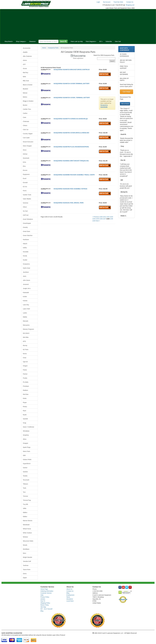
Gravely (25, 227)
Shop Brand (9, 41)
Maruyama (26, 325)
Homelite (26, 252)
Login (98, 2)
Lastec (25, 313)
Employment (70, 595)
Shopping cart (130, 5)
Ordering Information (47, 591)
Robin (25, 398)
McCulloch (26, 333)
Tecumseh (26, 480)
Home (44, 48)
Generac (26, 203)
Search (63, 41)
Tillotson (25, 484)
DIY (101, 41)
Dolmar (25, 154)
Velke (25, 508)
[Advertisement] (78, 24)
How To (43, 601)
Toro (24, 492)
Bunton (25, 105)
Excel (25, 178)
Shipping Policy (45, 603)
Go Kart (25, 211)
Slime (25, 439)
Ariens (25, 60)
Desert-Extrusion (28, 142)
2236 (101, 219)
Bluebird (25, 89)
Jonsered (26, 284)
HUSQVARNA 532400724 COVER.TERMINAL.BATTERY (72, 84)
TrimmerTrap (27, 500)
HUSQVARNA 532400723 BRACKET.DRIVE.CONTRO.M (72, 70)
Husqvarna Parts (53, 48)
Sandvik (25, 419)
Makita (25, 317)
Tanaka (25, 476)
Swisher (25, 472)
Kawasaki (26, 292)
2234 (94, 219)
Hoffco (25, 248)
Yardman (26, 565)
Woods (25, 545)
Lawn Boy (26, 305)
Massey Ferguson (28, 329)
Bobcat (25, 93)
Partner (25, 374)
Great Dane (26, 231)
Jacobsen (26, 272)
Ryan (25, 411)
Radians (25, 390)
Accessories (27, 48)
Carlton (25, 113)
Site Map (43, 607)
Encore (25, 170)
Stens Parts (26, 451)
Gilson (25, 207)
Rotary (25, 407)
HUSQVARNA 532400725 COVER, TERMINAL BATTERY (72, 98)
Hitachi (25, 244)
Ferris (25, 191)
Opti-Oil (25, 362)
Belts (24, 77)
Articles (43, 599)
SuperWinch (27, 464)
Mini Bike (26, 337)
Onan (25, 358)
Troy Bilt (25, 504)
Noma (25, 354)
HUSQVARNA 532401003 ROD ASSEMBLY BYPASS (70, 189)
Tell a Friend (125, 104)
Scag (24, 423)
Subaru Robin (27, 460)
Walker (25, 517)
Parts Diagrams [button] (91, 41)
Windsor (25, 537)
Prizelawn (26, 386)
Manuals (26, 321)
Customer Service (46, 593)
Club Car (26, 130)
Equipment (26, 174)
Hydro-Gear (27, 268)
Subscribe (109, 41)
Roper (25, 402)
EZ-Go (25, 187)
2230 (101, 217)
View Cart (118, 41)
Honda (25, 256)
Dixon (25, 150)
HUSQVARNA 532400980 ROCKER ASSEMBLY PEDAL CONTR (74, 175)
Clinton (25, 125)
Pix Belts (26, 382)
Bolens (25, 97)
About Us (69, 589)
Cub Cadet (26, 138)
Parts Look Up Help (77, 41)
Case (25, 117)
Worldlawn (26, 549)
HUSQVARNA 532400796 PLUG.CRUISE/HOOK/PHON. (71, 147)
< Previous (96, 217)
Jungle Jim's (27, 288)
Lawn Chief (26, 309)
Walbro (25, 512)
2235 (97, 219)
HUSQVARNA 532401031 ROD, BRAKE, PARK (69, 203)
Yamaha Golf (27, 561)
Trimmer (25, 496)
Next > (98, 221)
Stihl (24, 455)
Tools (25, 488)
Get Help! (126, 92)
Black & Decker (28, 85)
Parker (25, 370)
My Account (107, 2)
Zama (25, 574)
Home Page (44, 589)
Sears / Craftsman (29, 427)
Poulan (25, 378)
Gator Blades (27, 199)
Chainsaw (26, 121)
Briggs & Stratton (28, 101)
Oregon (25, 366)
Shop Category (21, 41)
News (68, 597)
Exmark (25, 183)
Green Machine (28, 235)
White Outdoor (27, 533)
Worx (24, 553)
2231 (104, 217)
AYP (24, 64)
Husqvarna (26, 264)
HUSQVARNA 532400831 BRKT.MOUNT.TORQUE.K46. (71, 161)
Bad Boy (26, 73)
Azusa (25, 68)
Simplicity (26, 435)
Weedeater (26, 525)
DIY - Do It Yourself (46, 609)
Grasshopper (27, 223)
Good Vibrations (28, 219)
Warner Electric (28, 521)
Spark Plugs (27, 447)
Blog (42, 611)
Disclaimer (70, 599)
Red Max (26, 394)
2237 (104, 219)
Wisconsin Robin (28, 541)
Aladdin (25, 52)
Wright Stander (28, 557)
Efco (24, 166)
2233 (111, 217)
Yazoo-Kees (27, 569)
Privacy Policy (45, 597)
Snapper (26, 443)
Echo (24, 162)
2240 (94, 221)
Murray (25, 345)
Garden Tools (27, 195)
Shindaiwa (26, 431)
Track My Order (118, 2)
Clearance (32, 41)
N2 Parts (26, 350)
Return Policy (45, 605)
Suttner (25, 468)
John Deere (26, 280)
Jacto (25, 276)
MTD (24, 341)
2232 (108, 217)
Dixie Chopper (27, 146)
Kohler (25, 297)
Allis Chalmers (27, 56)
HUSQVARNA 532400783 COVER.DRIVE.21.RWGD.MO (71, 133)
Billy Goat (26, 81)
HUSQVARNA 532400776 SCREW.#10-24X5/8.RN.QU (71, 119)
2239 (111, 219)
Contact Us (130, 2)
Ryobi (25, 415)
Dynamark (26, 158)
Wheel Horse (27, 529)
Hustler (25, 260)
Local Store (70, 601)
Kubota (25, 301)
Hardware (26, 240)
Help (42, 595)
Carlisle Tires (27, 109)
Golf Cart (26, 215)
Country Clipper (28, 134)
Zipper (25, 578)
